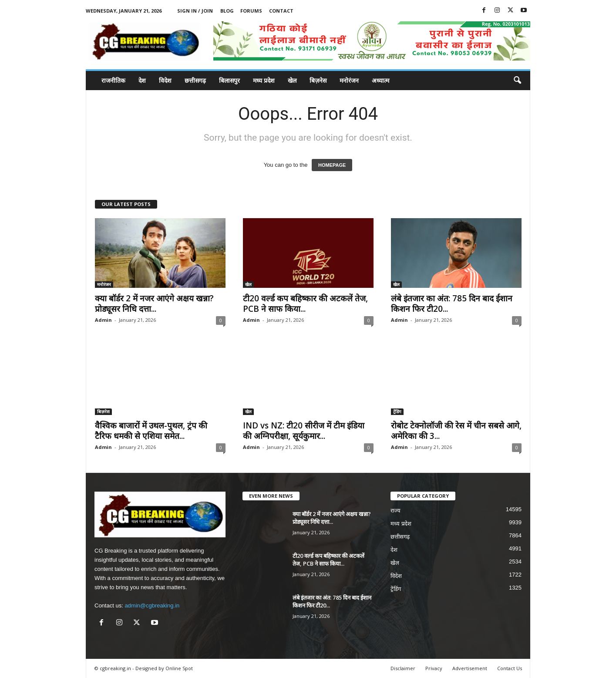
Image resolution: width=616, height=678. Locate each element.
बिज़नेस (318, 80)
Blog (227, 11)
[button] (517, 81)
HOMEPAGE (332, 165)
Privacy (434, 668)
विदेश (165, 80)
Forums (251, 11)
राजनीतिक (113, 80)
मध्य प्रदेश (264, 80)
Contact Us (510, 668)
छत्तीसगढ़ (195, 80)
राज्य (396, 511)
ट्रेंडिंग (397, 412)
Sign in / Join (195, 11)
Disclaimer (403, 668)
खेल (292, 80)
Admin (103, 320)
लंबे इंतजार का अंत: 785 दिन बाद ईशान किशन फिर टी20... (452, 304)
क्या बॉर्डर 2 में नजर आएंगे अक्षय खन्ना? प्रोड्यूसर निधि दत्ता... (154, 304)
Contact (281, 11)
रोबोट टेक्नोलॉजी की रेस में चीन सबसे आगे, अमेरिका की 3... (456, 431)
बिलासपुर (229, 80)
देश (142, 80)
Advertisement (470, 668)
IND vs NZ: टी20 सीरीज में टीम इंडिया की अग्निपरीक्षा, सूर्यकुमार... (304, 431)
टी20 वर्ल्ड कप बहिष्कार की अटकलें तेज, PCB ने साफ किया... (305, 304)
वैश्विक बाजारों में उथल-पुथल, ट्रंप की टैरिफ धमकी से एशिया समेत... (151, 431)
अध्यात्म (380, 80)
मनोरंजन (349, 80)
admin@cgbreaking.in (152, 605)
